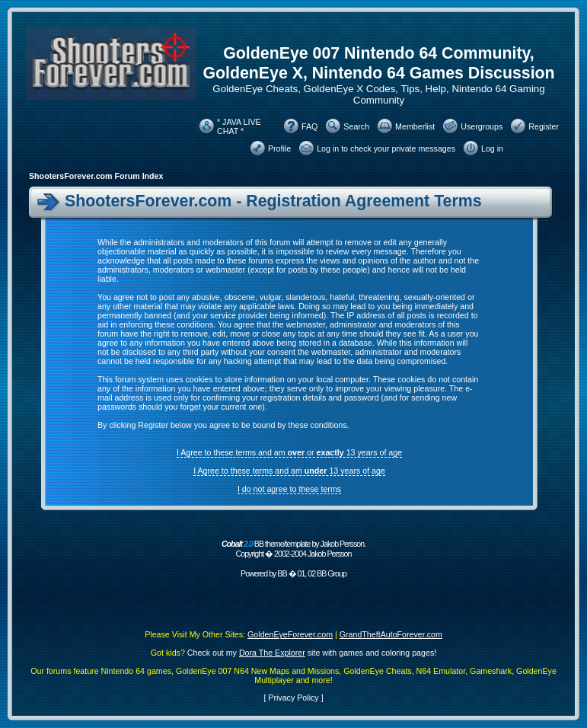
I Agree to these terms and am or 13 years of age (289, 452)
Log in (492, 148)
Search (356, 126)
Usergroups (482, 126)
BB (282, 573)
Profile (279, 148)
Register (544, 126)
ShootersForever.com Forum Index (96, 176)
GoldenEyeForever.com (290, 634)
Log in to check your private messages (386, 148)
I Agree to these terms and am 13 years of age (289, 471)
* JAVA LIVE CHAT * (239, 126)
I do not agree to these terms (289, 489)
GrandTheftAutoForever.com (391, 634)
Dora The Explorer (272, 653)
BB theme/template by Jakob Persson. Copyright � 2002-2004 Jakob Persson (293, 549)
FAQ (309, 126)
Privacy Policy (293, 698)
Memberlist (415, 126)
